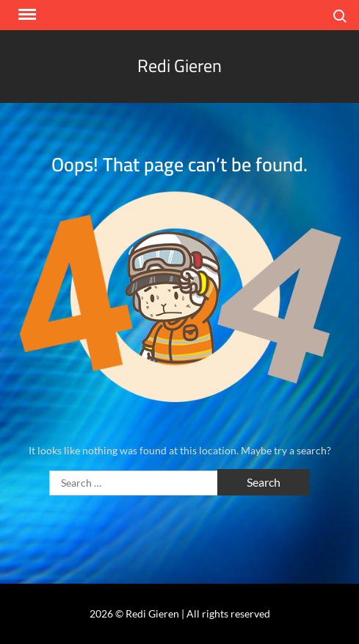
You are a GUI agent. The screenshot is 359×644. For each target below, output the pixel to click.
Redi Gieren (179, 66)
